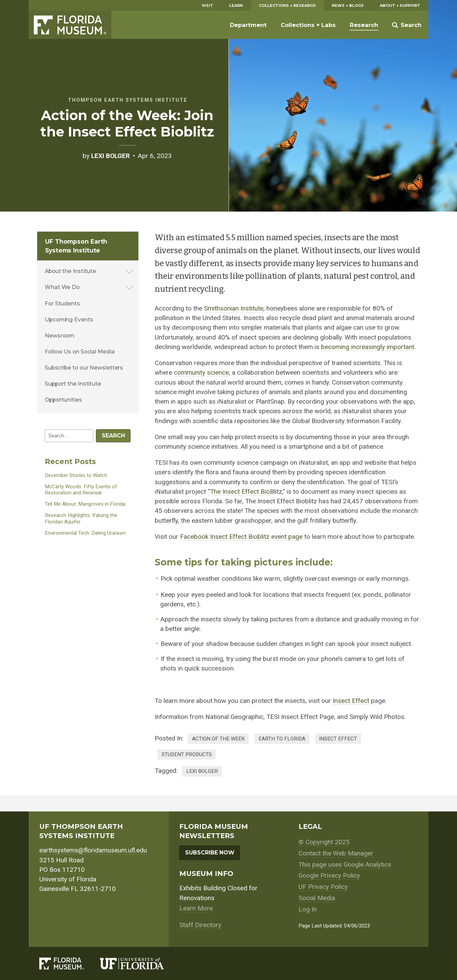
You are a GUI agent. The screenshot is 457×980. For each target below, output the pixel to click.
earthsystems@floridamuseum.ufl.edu (93, 850)
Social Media (317, 898)
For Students (62, 304)
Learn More (196, 908)
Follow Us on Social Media (80, 352)
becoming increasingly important (368, 347)
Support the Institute (73, 384)
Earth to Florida (282, 739)
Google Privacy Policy (329, 876)
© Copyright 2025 (324, 842)
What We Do (62, 287)
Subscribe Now (210, 853)
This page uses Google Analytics (345, 865)
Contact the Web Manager (336, 853)
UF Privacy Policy (323, 887)
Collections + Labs (308, 25)
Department (248, 25)
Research (364, 25)
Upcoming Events (69, 320)
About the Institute (70, 271)
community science (201, 373)
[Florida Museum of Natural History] (70, 963)
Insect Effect (351, 701)
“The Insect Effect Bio (239, 492)
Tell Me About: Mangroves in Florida (85, 504)
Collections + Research (287, 5)
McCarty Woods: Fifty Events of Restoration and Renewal (81, 490)
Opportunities (63, 400)
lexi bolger (202, 771)
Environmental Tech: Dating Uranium (85, 533)
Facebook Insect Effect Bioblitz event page (241, 537)
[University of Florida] (140, 963)
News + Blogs (348, 5)
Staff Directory (200, 925)
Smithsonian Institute (234, 308)
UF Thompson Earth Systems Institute (76, 246)
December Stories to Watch (76, 475)
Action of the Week (218, 739)
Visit (207, 5)
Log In (308, 909)
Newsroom (60, 336)
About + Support (400, 5)
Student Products (187, 754)
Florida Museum (70, 25)
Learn (236, 5)
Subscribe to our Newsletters (84, 368)
